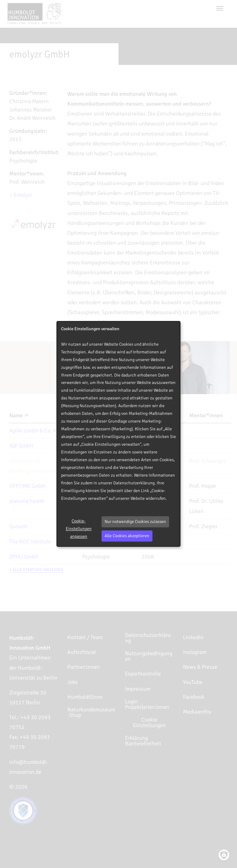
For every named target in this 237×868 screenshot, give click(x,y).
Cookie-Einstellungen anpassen (79, 529)
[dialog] (118, 434)
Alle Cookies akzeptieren (127, 536)
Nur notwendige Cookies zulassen (135, 522)
